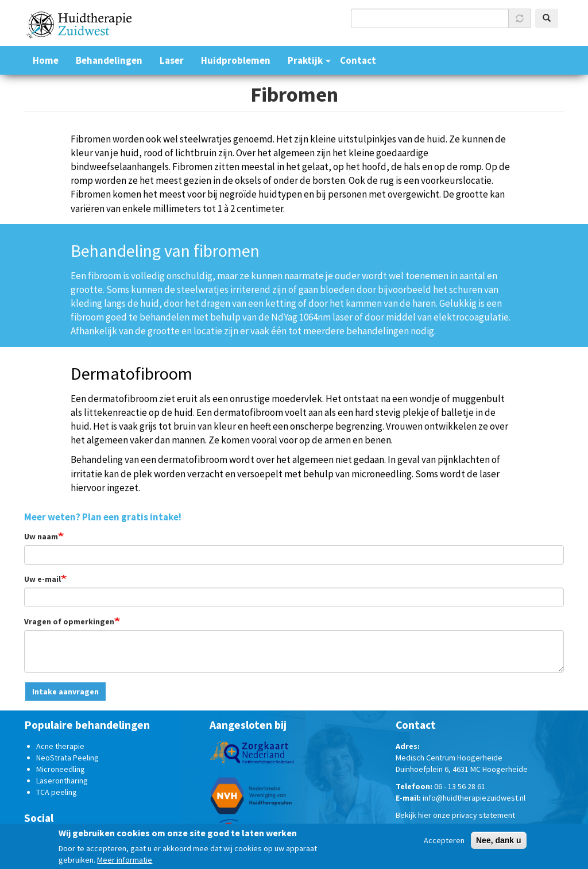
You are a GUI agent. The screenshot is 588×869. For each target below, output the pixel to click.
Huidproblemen (236, 61)
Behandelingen (109, 61)
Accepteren (444, 842)
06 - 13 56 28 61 (460, 786)
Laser (172, 61)
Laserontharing (62, 781)
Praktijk (305, 61)
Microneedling (61, 769)
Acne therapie (60, 746)
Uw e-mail (42, 579)
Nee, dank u (499, 842)
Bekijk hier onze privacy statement (455, 815)
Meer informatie (125, 862)
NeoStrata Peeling (67, 758)
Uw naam (41, 536)
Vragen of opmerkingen (69, 621)
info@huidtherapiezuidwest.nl (474, 798)
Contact (358, 61)
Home (46, 61)
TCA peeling (57, 792)
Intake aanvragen (65, 692)
